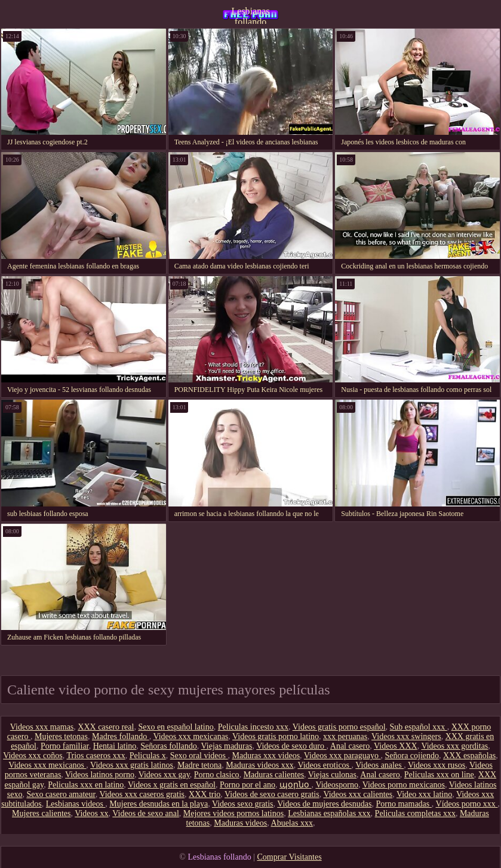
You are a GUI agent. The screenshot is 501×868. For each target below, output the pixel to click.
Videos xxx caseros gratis (142, 794)
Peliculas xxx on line (439, 775)
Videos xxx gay (164, 775)
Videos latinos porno (100, 775)
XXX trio (205, 794)
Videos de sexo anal (146, 813)
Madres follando (121, 736)
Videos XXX (396, 746)
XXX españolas (469, 756)
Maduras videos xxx (260, 765)
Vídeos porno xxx (467, 804)
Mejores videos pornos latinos (233, 813)
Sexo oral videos (199, 756)
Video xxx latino (424, 794)
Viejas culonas (332, 775)
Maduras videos (240, 823)
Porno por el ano (248, 785)
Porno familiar (65, 746)
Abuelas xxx (292, 823)
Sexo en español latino (176, 727)
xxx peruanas (345, 736)
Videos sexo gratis (243, 804)
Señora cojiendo (412, 756)
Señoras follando (168, 746)
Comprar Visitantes (289, 857)
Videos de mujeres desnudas (324, 804)
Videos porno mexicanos (404, 785)
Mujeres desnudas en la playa (159, 804)
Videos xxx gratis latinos (132, 765)
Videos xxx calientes (358, 794)
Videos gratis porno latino (276, 736)
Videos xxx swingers (406, 736)
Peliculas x (148, 756)
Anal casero (350, 746)
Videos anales (379, 765)
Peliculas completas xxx (415, 813)
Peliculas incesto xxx (253, 727)
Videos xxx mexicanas (190, 736)
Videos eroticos (324, 765)
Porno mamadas (403, 804)
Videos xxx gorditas (454, 746)
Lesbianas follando (251, 15)
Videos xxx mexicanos (47, 765)
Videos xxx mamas (42, 727)
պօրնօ (296, 785)
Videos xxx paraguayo (342, 756)
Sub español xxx (419, 727)
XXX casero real (106, 727)
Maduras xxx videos (266, 756)
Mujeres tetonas (61, 736)
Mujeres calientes (41, 813)
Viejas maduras (227, 746)
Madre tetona (199, 765)
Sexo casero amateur (61, 794)
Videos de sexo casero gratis (272, 794)
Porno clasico (217, 775)
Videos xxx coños (33, 756)
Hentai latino (115, 746)
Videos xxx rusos (437, 765)
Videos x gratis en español (172, 785)
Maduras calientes (274, 775)
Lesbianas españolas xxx (329, 813)
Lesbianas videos (76, 804)
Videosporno (336, 785)
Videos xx (91, 813)
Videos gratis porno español (339, 727)
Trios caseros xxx (96, 756)
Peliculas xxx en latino (86, 785)
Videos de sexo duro (291, 746)
